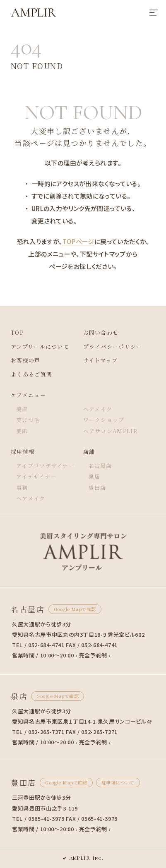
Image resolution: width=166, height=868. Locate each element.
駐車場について (118, 782)
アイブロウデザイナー (45, 466)
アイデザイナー (36, 476)
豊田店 (97, 488)
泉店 (95, 476)
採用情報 (23, 452)
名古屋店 (100, 466)
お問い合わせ (101, 332)
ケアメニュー (28, 395)
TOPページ (78, 241)
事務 (22, 488)
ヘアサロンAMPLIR (110, 431)
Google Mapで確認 (75, 609)
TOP (17, 332)
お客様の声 (26, 360)
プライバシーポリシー (113, 346)
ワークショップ (104, 420)
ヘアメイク (98, 409)
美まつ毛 (28, 420)
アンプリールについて (40, 346)
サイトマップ (101, 360)
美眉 (22, 409)
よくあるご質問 (31, 374)
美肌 (22, 431)
